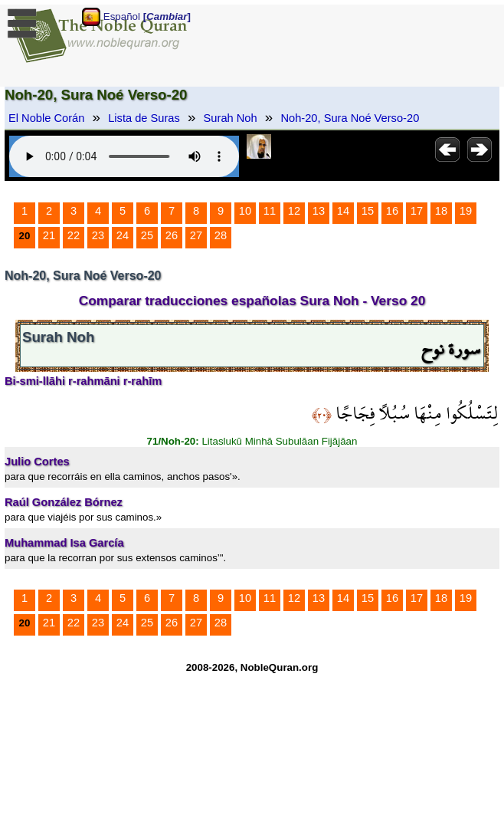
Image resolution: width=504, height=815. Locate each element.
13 (319, 211)
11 (270, 211)
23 (98, 235)
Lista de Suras (144, 118)
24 (123, 235)
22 (74, 235)
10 (245, 211)
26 (172, 235)
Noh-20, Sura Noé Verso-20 (350, 118)
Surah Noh (231, 118)
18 (441, 211)
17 (417, 211)
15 (368, 211)
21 (49, 235)
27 (196, 235)
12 (294, 211)
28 (221, 235)
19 (466, 211)
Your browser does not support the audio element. (124, 156)
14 (343, 211)
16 (392, 211)
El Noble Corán (46, 118)
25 (147, 235)
